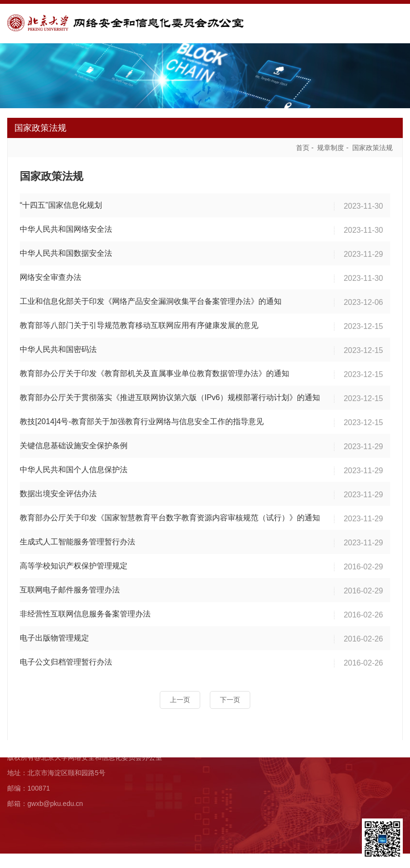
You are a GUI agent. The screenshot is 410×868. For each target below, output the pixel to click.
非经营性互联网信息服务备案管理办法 (85, 611)
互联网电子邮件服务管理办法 (70, 587)
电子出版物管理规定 (54, 635)
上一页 (180, 697)
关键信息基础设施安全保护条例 (74, 443)
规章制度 (331, 145)
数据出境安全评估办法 (58, 491)
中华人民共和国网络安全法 (66, 227)
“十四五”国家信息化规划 (61, 203)
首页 (303, 145)
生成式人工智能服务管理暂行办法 (77, 539)
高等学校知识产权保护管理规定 (74, 563)
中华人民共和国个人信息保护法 (74, 467)
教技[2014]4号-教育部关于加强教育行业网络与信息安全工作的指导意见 (142, 419)
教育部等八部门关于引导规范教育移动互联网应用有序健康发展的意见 (139, 323)
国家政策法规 (372, 145)
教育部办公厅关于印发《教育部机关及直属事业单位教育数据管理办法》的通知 (154, 371)
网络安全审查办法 (51, 275)
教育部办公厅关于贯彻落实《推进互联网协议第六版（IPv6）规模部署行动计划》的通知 (170, 395)
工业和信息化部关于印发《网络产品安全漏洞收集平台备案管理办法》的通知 (151, 299)
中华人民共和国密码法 (58, 347)
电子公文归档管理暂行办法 (66, 660)
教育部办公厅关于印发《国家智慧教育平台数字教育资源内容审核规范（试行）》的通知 (170, 515)
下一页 (230, 697)
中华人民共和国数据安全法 (66, 251)
